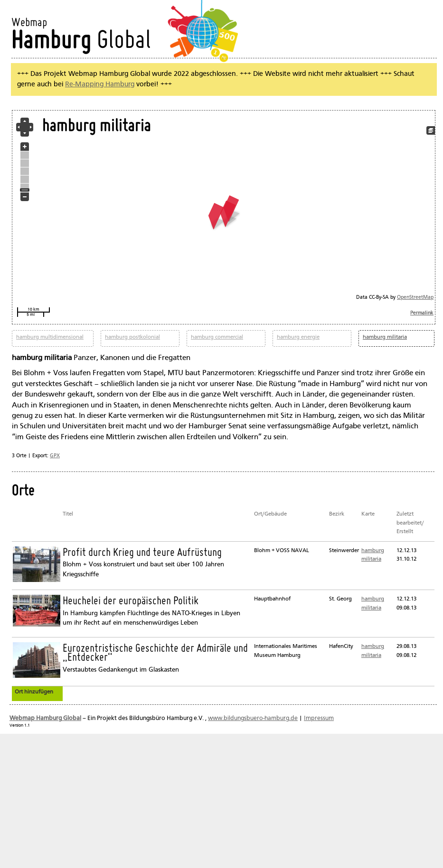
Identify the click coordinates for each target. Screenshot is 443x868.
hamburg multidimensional (50, 337)
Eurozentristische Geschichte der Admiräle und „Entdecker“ (155, 653)
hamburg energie (298, 337)
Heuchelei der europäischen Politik (131, 601)
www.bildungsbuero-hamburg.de (253, 718)
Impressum (319, 718)
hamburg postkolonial (132, 337)
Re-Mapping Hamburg (100, 84)
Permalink (422, 313)
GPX (55, 456)
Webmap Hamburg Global (45, 718)
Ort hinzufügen (34, 692)
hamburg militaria (385, 337)
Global (81, 42)
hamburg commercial (217, 337)
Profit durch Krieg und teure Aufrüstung (142, 553)
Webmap (29, 23)
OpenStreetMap (415, 298)
